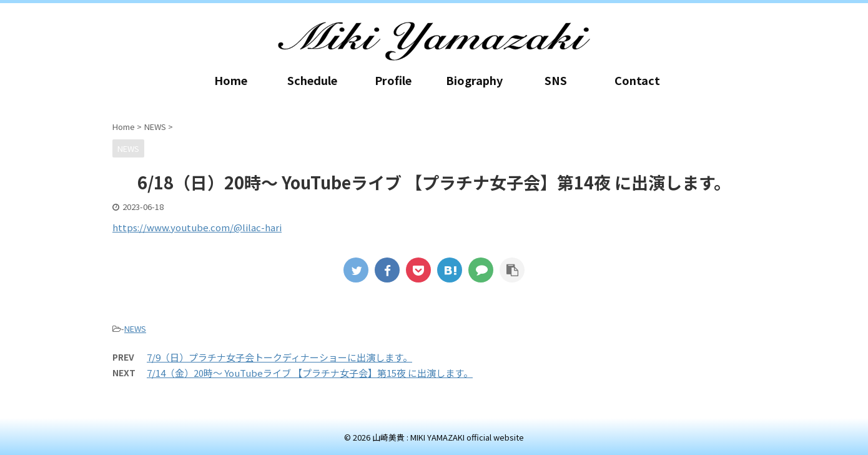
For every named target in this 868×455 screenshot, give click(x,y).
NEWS (135, 328)
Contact (637, 80)
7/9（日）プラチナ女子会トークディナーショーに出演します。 (279, 357)
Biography (474, 80)
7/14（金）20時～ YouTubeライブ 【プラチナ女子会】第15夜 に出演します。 (310, 373)
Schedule (312, 80)
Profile (393, 80)
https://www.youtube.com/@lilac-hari (197, 227)
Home (231, 80)
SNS (556, 80)
